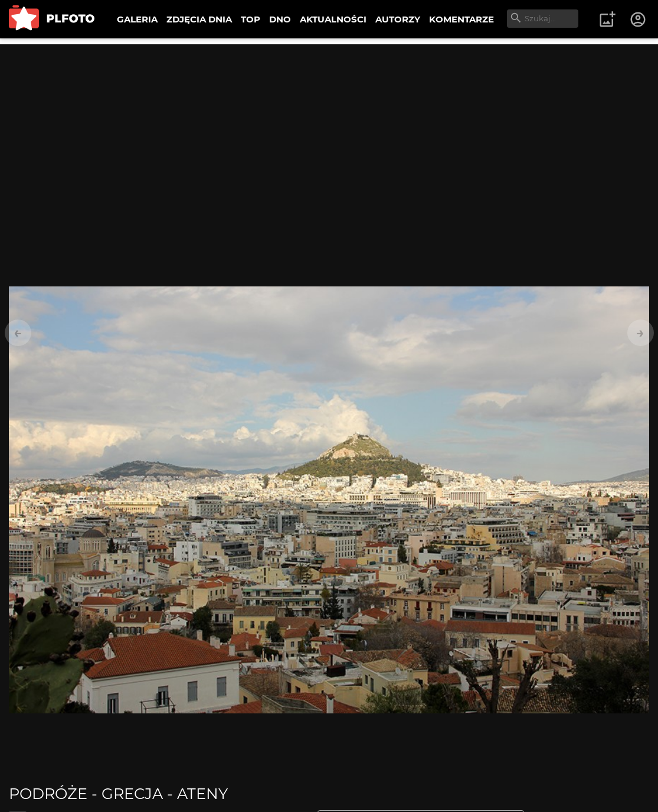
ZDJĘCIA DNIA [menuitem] (199, 19)
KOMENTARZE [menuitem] (461, 19)
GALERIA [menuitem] (137, 19)
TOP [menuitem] (251, 19)
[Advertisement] (329, 127)
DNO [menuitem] (280, 19)
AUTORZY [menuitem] (398, 19)
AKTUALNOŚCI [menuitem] (333, 19)
